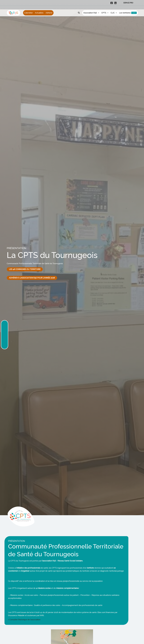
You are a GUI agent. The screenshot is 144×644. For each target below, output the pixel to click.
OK (117, 640)
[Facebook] (112, 3)
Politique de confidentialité (130, 640)
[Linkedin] (115, 3)
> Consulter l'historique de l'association (24, 620)
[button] (128, 3)
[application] (98, 11)
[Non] (141, 641)
